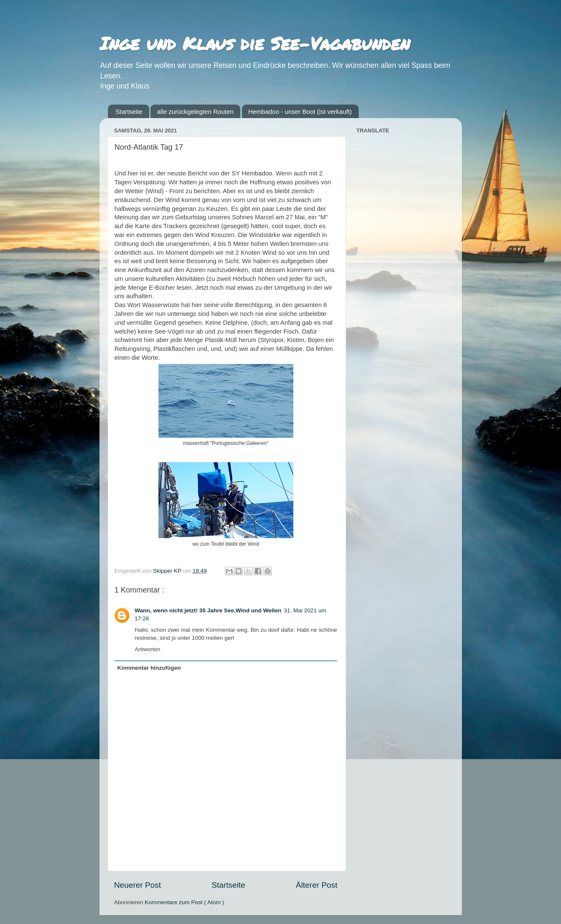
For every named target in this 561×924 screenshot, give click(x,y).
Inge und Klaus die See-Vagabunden (255, 43)
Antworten (148, 649)
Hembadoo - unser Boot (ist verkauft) (300, 112)
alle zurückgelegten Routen (195, 112)
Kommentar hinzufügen (149, 668)
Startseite (129, 112)
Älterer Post (317, 885)
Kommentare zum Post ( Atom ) (184, 902)
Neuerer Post (138, 885)
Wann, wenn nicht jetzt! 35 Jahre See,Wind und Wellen (208, 610)
